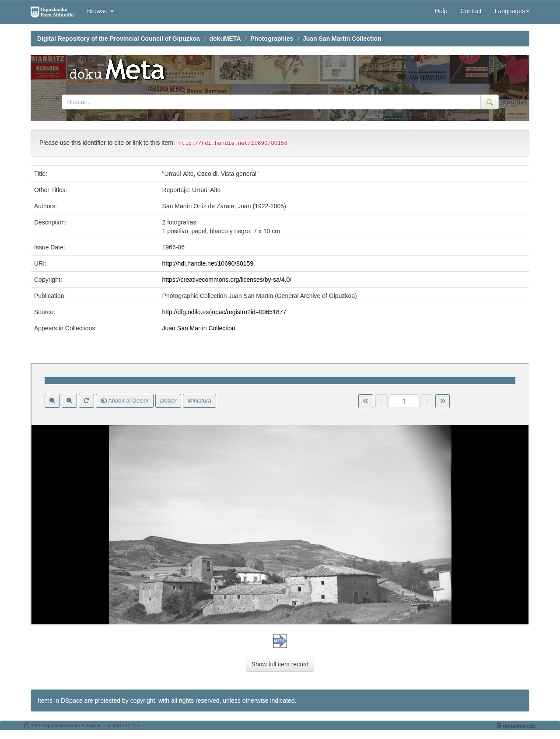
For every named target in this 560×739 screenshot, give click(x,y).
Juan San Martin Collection (342, 39)
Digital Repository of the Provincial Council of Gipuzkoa (119, 39)
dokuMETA (225, 39)
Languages (512, 11)
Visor (280, 494)
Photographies (272, 39)
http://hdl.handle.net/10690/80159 (208, 263)
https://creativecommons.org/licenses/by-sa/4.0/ (227, 280)
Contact (471, 11)
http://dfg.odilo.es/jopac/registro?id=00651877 (224, 312)
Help (441, 11)
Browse (100, 11)
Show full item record (280, 664)
